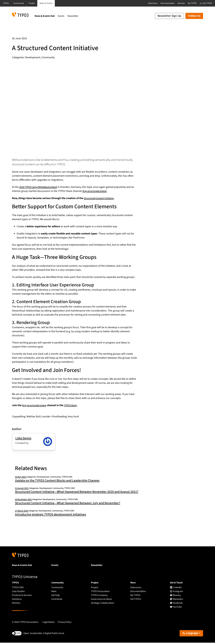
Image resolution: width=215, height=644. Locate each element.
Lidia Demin (23, 438)
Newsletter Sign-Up (169, 16)
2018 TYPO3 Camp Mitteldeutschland (40, 187)
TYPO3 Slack (73, 405)
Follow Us (194, 16)
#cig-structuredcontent (99, 191)
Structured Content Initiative (100, 198)
